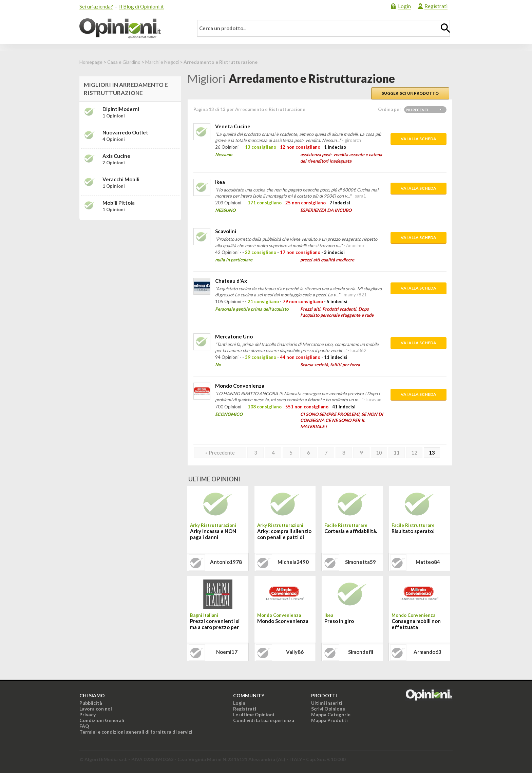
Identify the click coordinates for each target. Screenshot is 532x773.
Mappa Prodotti (329, 720)
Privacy (88, 714)
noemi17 (227, 652)
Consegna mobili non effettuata (416, 624)
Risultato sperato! (413, 531)
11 (397, 453)
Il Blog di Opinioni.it (141, 6)
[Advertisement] (130, 268)
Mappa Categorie (331, 714)
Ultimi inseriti (327, 703)
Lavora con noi (96, 709)
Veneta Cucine (233, 126)
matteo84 (428, 562)
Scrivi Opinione (328, 709)
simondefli (361, 652)
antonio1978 (226, 562)
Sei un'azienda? (96, 6)
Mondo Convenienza (240, 386)
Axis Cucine (116, 156)
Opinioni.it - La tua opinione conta (132, 29)
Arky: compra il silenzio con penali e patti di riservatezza (284, 535)
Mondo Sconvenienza (283, 621)
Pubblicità (91, 703)
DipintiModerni (121, 109)
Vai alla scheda (419, 139)
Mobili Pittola (119, 203)
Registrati (436, 6)
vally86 (295, 652)
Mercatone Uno (234, 336)
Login (404, 6)
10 (379, 453)
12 (414, 453)
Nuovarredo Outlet (125, 132)
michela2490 (293, 562)
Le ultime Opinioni (254, 714)
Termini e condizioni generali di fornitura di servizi (136, 732)
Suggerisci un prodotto (410, 93)
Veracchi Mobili (121, 179)
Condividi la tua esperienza (264, 720)
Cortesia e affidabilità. (351, 531)
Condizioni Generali (102, 720)
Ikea (220, 182)
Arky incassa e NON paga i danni (213, 534)
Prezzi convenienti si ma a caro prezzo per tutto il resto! (215, 625)
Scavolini (226, 231)
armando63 (427, 652)
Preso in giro (339, 621)
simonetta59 (360, 562)
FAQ (84, 726)
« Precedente (220, 453)
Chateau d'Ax (231, 281)
